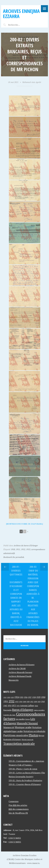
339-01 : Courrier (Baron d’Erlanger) (25, 784)
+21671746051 (15, 838)
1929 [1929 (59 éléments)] (38, 697)
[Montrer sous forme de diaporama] (25, 524)
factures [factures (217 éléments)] (9, 719)
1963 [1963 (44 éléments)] (5, 706)
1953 (28, 549)
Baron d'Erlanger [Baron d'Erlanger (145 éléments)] (23, 710)
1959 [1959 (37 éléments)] (39, 702)
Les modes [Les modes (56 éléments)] (20, 719)
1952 (23, 549)
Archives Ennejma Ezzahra (21, 14)
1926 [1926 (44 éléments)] (26, 697)
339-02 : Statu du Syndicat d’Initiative (25, 780)
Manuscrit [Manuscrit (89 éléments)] (9, 727)
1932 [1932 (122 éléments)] (11, 701)
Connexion (14, 801)
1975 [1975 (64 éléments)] (14, 706)
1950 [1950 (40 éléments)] (28, 702)
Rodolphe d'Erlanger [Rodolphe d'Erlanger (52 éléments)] (12, 739)
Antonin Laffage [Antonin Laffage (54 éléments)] (27, 706)
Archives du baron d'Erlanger (26, 545)
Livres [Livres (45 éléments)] (28, 719)
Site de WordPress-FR (18, 813)
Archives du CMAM (17, 668)
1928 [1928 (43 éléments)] (34, 697)
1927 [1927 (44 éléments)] (30, 697)
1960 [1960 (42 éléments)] (43, 702)
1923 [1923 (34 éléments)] (12, 697)
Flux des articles (18, 805)
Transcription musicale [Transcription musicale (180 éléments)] (19, 743)
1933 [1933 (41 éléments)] (17, 702)
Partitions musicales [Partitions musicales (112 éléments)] (16, 735)
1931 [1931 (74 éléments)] (6, 701)
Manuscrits (14, 680)
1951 (18, 549)
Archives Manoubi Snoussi (20, 672)
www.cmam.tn (33, 863)
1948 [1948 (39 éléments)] (24, 702)
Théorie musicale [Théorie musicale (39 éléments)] (27, 740)
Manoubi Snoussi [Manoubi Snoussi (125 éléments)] (27, 723)
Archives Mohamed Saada (20, 676)
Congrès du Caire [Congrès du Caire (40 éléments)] (9, 715)
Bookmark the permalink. (14, 557)
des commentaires (19, 809)
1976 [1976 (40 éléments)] (18, 706)
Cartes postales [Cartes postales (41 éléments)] (39, 710)
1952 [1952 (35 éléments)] (32, 702)
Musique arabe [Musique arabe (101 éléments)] (23, 727)
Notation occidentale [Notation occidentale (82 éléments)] (34, 731)
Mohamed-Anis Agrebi (32, 82)
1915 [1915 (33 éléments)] (5, 697)
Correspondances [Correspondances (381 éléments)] (31, 714)
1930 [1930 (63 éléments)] (43, 697)
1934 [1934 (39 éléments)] (21, 702)
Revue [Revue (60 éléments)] (41, 735)
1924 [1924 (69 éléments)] (17, 697)
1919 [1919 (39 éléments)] (9, 697)
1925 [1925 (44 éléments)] (21, 697)
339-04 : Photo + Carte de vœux (23, 769)
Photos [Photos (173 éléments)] (33, 735)
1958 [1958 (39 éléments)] (35, 702)
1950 (13, 549)
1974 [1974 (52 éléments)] (9, 706)
